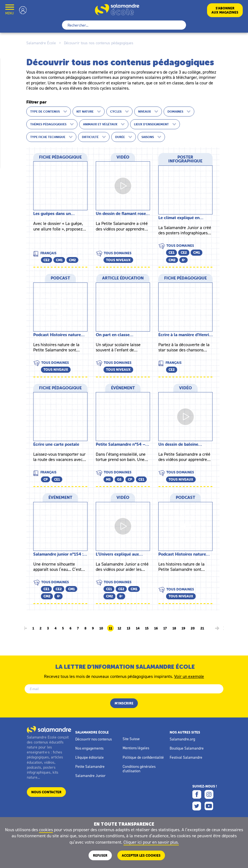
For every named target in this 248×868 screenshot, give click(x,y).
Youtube (209, 806)
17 (165, 628)
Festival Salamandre (186, 757)
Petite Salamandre (90, 766)
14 (138, 628)
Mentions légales (136, 748)
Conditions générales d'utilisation (139, 769)
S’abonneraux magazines (225, 10)
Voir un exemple (189, 676)
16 (156, 628)
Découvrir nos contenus (94, 739)
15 (147, 628)
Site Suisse (131, 739)
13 (129, 628)
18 (174, 628)
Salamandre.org (182, 739)
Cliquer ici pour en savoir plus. (151, 842)
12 (119, 628)
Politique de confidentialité (143, 757)
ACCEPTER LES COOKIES (141, 855)
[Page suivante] (217, 628)
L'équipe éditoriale (90, 757)
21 (202, 628)
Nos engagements (89, 748)
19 (183, 628)
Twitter (197, 806)
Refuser (100, 855)
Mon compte (23, 10)
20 (193, 628)
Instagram (209, 794)
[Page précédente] (25, 628)
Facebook (197, 794)
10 (101, 628)
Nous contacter (46, 792)
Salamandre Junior (90, 776)
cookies (46, 830)
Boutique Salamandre (187, 748)
